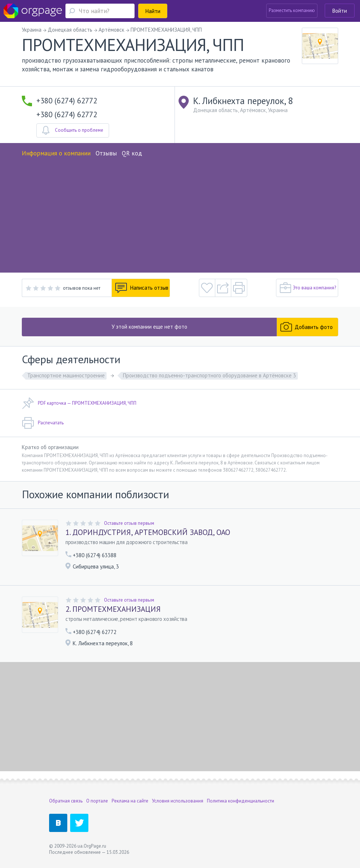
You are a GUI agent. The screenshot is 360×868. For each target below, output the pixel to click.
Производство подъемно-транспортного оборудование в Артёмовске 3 (209, 375)
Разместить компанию (292, 10)
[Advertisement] (180, 213)
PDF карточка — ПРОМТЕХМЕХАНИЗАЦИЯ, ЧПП (79, 403)
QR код (132, 153)
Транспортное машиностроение (66, 375)
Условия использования (178, 801)
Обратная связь (66, 801)
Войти (340, 11)
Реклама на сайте (130, 801)
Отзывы (106, 153)
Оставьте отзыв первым (129, 523)
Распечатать (43, 423)
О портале (97, 801)
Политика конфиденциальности (241, 801)
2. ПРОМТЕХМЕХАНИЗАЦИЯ (113, 609)
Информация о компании (56, 153)
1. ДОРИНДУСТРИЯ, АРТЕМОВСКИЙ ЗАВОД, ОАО (148, 532)
